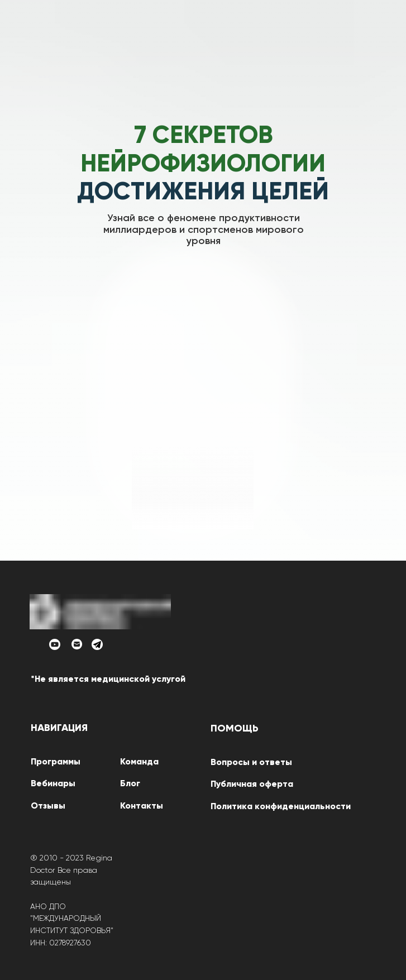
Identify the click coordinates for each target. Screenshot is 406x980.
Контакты (142, 806)
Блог (130, 784)
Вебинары (53, 784)
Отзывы (48, 806)
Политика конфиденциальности (281, 807)
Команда (139, 762)
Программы (56, 762)
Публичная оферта (252, 785)
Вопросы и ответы (251, 763)
